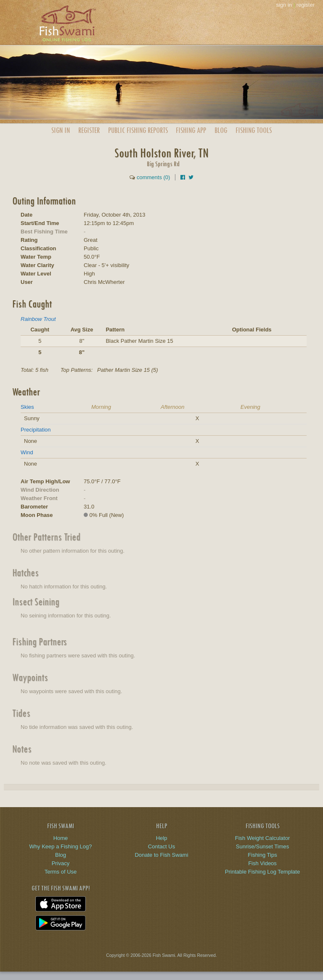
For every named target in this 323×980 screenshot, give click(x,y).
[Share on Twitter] (191, 177)
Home (61, 838)
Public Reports (138, 130)
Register (89, 130)
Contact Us (161, 846)
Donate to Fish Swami (161, 855)
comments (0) (153, 177)
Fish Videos (262, 863)
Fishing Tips (262, 855)
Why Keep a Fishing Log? (61, 846)
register (306, 5)
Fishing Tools (254, 130)
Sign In (61, 130)
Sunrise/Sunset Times (262, 846)
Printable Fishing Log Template (262, 872)
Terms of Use (61, 872)
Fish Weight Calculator (263, 838)
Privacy (61, 863)
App (191, 130)
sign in (284, 5)
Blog (221, 130)
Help (162, 838)
